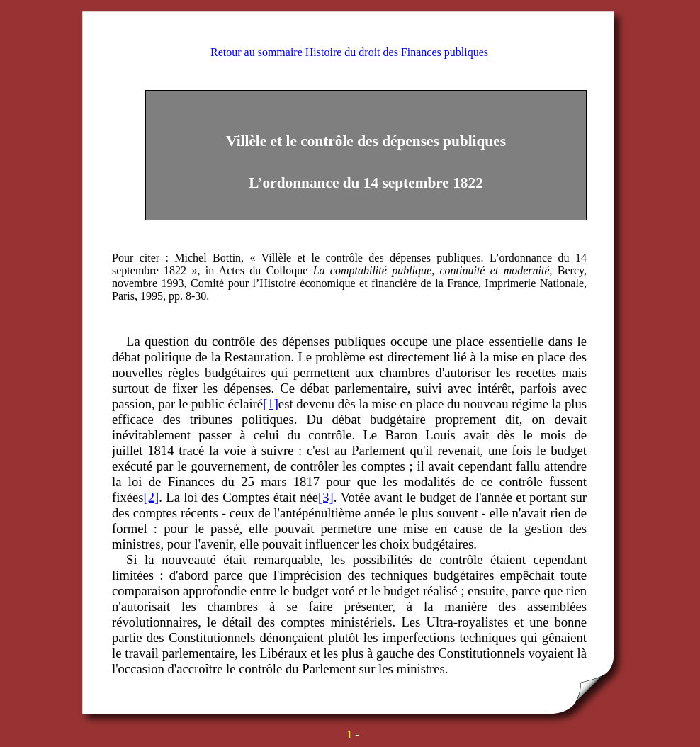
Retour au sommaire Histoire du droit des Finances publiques (349, 52)
